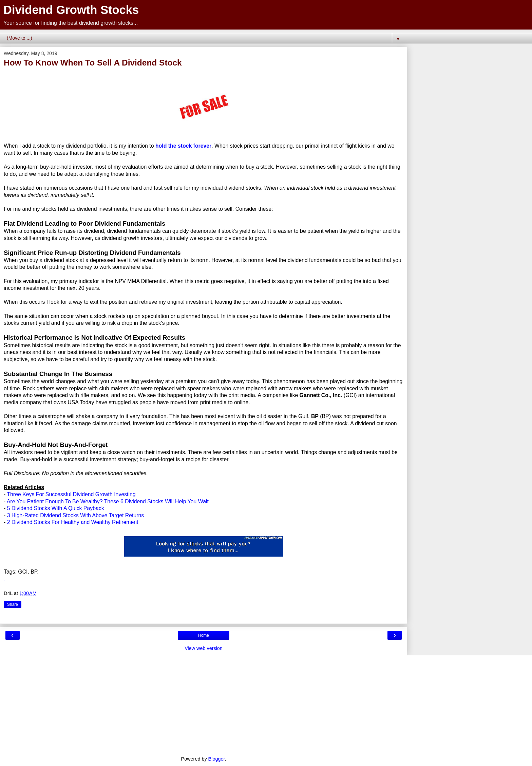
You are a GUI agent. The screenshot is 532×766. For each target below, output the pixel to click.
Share (13, 604)
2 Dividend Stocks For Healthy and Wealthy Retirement (73, 522)
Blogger (217, 759)
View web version (204, 648)
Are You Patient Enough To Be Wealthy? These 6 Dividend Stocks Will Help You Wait (108, 501)
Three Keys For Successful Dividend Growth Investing (71, 494)
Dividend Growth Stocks (71, 10)
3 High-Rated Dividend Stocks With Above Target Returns (76, 515)
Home (204, 635)
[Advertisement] (204, 703)
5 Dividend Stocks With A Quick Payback (56, 508)
